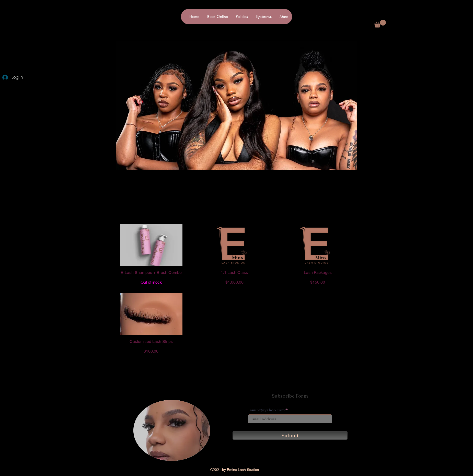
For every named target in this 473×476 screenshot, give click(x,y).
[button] (380, 24)
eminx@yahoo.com (267, 410)
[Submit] (290, 436)
